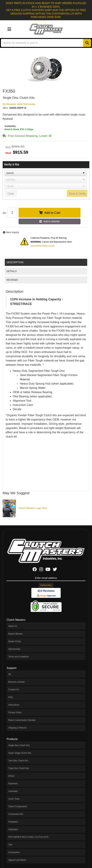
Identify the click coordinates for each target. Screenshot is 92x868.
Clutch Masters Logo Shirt (33, 508)
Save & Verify (77, 194)
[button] (46, 43)
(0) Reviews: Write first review (19, 104)
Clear (11, 194)
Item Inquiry (13, 232)
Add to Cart (52, 213)
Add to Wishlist (52, 221)
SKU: (6, 108)
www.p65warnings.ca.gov (43, 246)
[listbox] (46, 173)
